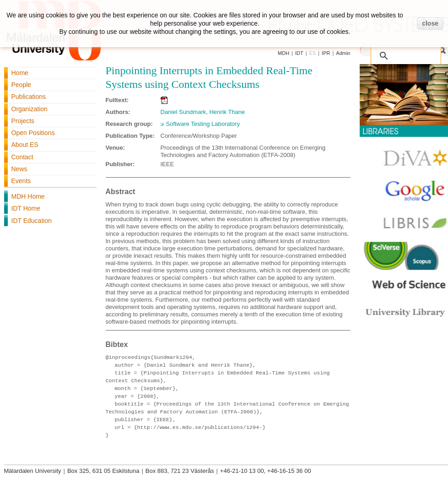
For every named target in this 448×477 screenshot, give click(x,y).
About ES (25, 145)
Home (20, 73)
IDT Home (26, 208)
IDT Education (32, 221)
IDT (299, 53)
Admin (343, 53)
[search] (396, 51)
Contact (22, 157)
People (22, 85)
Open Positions (33, 133)
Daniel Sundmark (184, 112)
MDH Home (28, 196)
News (19, 169)
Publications (29, 97)
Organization (30, 109)
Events (21, 181)
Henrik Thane (227, 112)
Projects (23, 121)
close (430, 23)
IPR (326, 53)
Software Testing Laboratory (203, 124)
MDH (283, 53)
